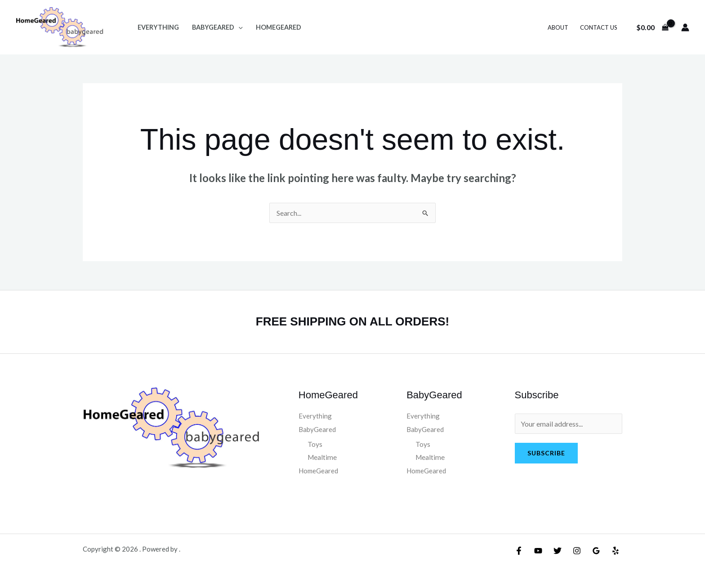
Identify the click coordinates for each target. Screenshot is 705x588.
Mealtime (323, 457)
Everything (158, 27)
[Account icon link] (685, 27)
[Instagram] (577, 551)
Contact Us (599, 27)
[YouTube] (538, 551)
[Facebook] (519, 551)
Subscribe (546, 453)
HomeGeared (279, 27)
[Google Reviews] (596, 551)
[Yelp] (616, 551)
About (558, 27)
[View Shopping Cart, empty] (652, 27)
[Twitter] (558, 551)
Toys (315, 444)
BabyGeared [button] (217, 27)
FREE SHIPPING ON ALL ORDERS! (353, 321)
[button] (239, 27)
